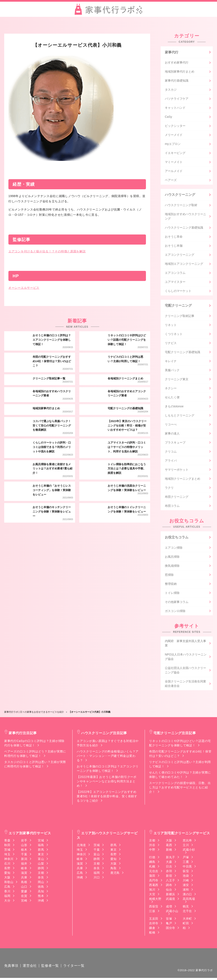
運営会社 (30, 968)
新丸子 (171, 858)
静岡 (41, 869)
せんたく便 (172, 398)
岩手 (24, 841)
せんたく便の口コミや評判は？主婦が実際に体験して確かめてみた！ (180, 776)
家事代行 (172, 52)
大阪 (7, 878)
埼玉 (7, 855)
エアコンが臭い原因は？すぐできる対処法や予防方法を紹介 (108, 744)
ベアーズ (171, 180)
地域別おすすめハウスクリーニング (185, 217)
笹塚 (169, 920)
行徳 (152, 858)
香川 (7, 892)
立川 (186, 846)
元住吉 (154, 872)
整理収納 (171, 585)
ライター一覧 (74, 968)
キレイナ (171, 362)
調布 (169, 886)
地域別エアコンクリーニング (184, 264)
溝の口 (187, 895)
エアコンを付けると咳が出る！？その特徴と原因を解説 (47, 251)
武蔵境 (171, 900)
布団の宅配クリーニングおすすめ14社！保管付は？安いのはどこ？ (180, 755)
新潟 (24, 860)
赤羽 (169, 872)
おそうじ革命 (174, 237)
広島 (7, 888)
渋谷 (152, 846)
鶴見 (186, 907)
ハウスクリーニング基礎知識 (184, 228)
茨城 (7, 851)
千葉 (24, 855)
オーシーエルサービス (24, 288)
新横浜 (171, 895)
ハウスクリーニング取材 (181, 206)
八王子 (171, 881)
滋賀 (24, 874)
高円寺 (154, 881)
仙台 (169, 891)
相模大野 (155, 900)
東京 (41, 855)
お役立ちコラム (177, 538)
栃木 (24, 851)
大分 (7, 902)
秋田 (7, 846)
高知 (41, 892)
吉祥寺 (154, 924)
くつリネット (174, 335)
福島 (41, 846)
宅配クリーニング (178, 306)
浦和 (186, 891)
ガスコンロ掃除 (175, 612)
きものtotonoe (174, 407)
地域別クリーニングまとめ (183, 479)
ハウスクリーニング (180, 195)
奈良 (41, 878)
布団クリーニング (177, 498)
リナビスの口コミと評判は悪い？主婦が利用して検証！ (180, 765)
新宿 (169, 877)
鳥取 (113, 869)
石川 (7, 865)
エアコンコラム (175, 273)
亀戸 (169, 924)
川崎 (186, 881)
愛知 (7, 874)
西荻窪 (154, 907)
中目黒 (187, 867)
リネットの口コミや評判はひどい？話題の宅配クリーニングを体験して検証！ (180, 744)
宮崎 (24, 902)
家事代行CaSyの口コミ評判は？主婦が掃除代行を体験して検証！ (34, 744)
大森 (169, 863)
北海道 (81, 846)
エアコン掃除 (174, 549)
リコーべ (171, 425)
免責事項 (11, 968)
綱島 (152, 863)
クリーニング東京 (177, 380)
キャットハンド (175, 108)
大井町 (187, 920)
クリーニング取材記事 (180, 317)
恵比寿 (187, 841)
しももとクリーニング (180, 416)
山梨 (41, 865)
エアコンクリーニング (180, 255)
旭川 (152, 891)
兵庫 (24, 878)
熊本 (41, 897)
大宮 (152, 895)
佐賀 (24, 897)
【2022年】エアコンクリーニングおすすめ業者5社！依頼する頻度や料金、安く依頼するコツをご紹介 (107, 797)
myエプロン (173, 144)
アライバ (171, 461)
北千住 (187, 912)
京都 (41, 874)
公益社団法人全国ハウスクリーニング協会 (185, 671)
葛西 (169, 846)
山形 (24, 846)
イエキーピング (175, 153)
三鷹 (186, 863)
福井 (24, 865)
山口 (24, 888)
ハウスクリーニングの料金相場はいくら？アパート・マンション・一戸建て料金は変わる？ (108, 757)
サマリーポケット (177, 470)
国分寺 (171, 929)
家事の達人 (172, 434)
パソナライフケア (177, 99)
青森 (7, 841)
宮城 (41, 841)
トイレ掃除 (172, 594)
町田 (186, 924)
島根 (24, 883)
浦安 (186, 886)
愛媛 (24, 892)
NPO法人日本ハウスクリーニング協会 (186, 658)
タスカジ (171, 90)
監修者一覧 (50, 968)
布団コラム (172, 507)
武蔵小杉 (189, 851)
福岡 (7, 897)
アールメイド (174, 171)
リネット (171, 326)
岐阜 (24, 869)
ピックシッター (175, 126)
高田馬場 (189, 900)
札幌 (152, 867)
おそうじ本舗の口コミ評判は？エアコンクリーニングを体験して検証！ (108, 770)
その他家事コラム (177, 603)
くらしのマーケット (178, 291)
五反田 (154, 920)
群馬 (41, 851)
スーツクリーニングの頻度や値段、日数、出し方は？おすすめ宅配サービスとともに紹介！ (180, 788)
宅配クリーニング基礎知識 (183, 353)
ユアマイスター (175, 282)
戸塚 (186, 858)
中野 (152, 851)
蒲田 (152, 877)
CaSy (168, 117)
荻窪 (186, 872)
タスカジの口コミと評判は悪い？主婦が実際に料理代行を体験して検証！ (35, 765)
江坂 (152, 912)
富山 (41, 860)
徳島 (41, 888)
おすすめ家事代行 (177, 63)
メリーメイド (174, 135)
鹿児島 (115, 874)
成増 (169, 907)
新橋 (169, 851)
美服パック (172, 371)
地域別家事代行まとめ (180, 72)
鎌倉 (152, 929)
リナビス (171, 344)
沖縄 (41, 902)
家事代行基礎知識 (177, 81)
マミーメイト (174, 162)
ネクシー (171, 389)
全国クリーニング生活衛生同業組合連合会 (185, 685)
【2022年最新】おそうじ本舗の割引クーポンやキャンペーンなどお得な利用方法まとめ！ (107, 782)
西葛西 (154, 886)
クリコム (171, 452)
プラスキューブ (175, 443)
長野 (7, 869)
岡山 (41, 883)
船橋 (152, 934)
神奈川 (9, 860)
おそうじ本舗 (174, 246)
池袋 (186, 877)
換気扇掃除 (172, 567)
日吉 (169, 867)
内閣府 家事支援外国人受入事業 (185, 644)
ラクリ (169, 489)
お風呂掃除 (172, 558)
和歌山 (9, 883)
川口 (97, 878)
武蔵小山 (172, 912)
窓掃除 (169, 576)
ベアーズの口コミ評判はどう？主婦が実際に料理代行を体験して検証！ (35, 755)
